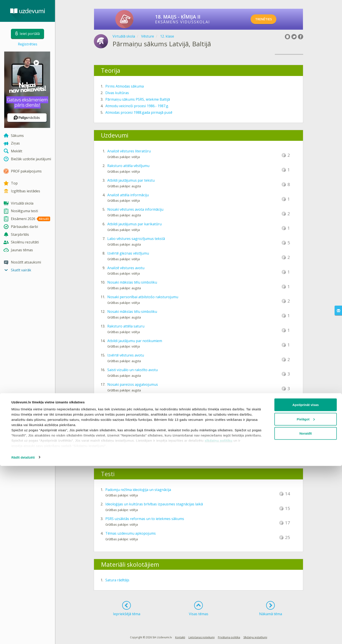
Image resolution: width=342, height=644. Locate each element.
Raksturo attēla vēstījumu (128, 166)
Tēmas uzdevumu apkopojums (131, 533)
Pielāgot (306, 597)
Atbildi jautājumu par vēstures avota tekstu (143, 414)
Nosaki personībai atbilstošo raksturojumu (143, 297)
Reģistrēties (28, 44)
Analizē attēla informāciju (128, 195)
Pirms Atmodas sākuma (125, 86)
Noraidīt (306, 611)
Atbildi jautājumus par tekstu (131, 180)
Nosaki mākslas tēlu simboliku (132, 282)
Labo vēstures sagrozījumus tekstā (136, 239)
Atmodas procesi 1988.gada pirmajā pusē (139, 112)
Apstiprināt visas (306, 583)
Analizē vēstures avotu (126, 268)
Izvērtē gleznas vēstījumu (128, 253)
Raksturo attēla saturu (126, 326)
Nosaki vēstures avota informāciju (135, 209)
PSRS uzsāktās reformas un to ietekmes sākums (145, 519)
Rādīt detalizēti (23, 635)
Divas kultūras (117, 93)
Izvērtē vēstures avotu (126, 355)
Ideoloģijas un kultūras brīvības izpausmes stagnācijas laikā (154, 504)
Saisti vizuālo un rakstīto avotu (133, 370)
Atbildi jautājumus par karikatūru (134, 224)
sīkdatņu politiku (219, 619)
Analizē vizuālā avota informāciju (134, 443)
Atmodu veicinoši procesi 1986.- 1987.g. (137, 106)
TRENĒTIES (268, 19)
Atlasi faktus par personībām (131, 399)
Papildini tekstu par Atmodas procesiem (140, 428)
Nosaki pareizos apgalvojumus (133, 384)
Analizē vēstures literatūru (129, 151)
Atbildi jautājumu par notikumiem (135, 341)
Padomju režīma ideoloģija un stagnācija (138, 490)
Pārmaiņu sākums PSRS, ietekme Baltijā (138, 99)
